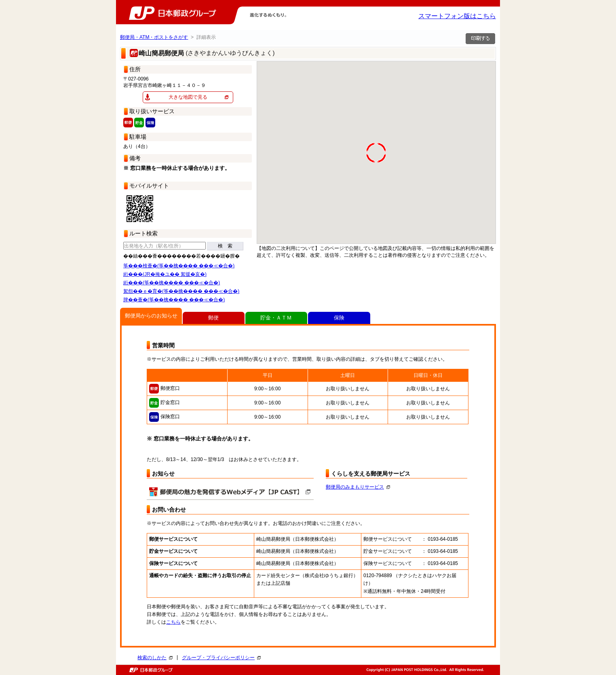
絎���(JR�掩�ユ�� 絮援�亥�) (165, 274)
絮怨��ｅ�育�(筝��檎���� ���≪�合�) (181, 291)
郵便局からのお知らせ (151, 316)
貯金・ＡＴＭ (276, 318)
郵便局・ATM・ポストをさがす (154, 37)
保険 (339, 318)
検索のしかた (155, 658)
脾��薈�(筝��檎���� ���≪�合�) (174, 300)
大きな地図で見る (188, 97)
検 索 (225, 246)
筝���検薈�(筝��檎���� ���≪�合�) (179, 266)
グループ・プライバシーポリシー (221, 658)
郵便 (213, 318)
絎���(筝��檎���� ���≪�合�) (172, 283)
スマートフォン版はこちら (457, 16)
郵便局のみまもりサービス (358, 487)
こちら (173, 622)
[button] (399, 127)
